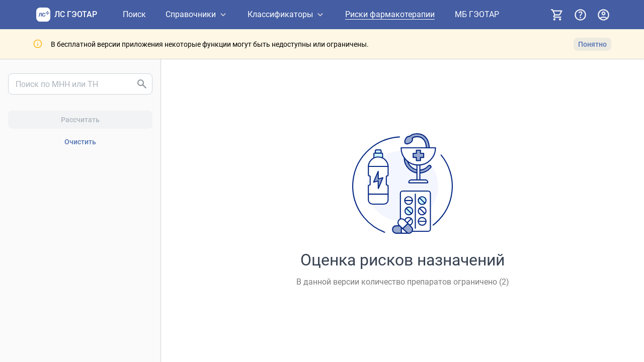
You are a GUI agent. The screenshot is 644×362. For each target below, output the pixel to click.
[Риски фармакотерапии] (390, 15)
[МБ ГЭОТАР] (477, 15)
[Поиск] (134, 15)
